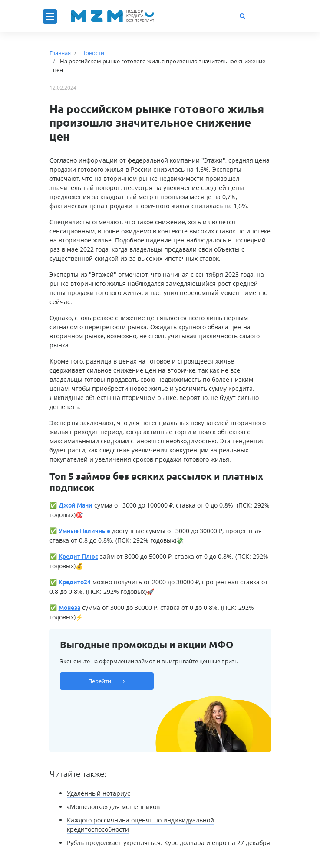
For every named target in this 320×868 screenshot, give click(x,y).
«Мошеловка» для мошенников (113, 807)
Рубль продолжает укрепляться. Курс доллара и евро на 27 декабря (168, 843)
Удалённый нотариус (99, 793)
